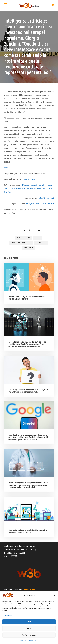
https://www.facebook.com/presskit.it (40, 204)
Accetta (29, 622)
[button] (54, 595)
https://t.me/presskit (46, 198)
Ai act (19, 238)
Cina (28, 238)
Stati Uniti (29, 248)
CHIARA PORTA (30, 589)
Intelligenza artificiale (21, 243)
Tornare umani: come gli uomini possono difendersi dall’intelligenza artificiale (27, 298)
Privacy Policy (33, 641)
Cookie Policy (24, 641)
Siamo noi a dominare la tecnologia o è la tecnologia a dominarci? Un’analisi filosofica (28, 532)
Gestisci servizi (8, 615)
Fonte (6, 168)
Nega (29, 628)
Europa (38, 238)
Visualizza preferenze (29, 635)
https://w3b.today (29, 179)
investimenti (41, 243)
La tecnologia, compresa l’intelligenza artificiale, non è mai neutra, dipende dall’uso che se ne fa (28, 391)
